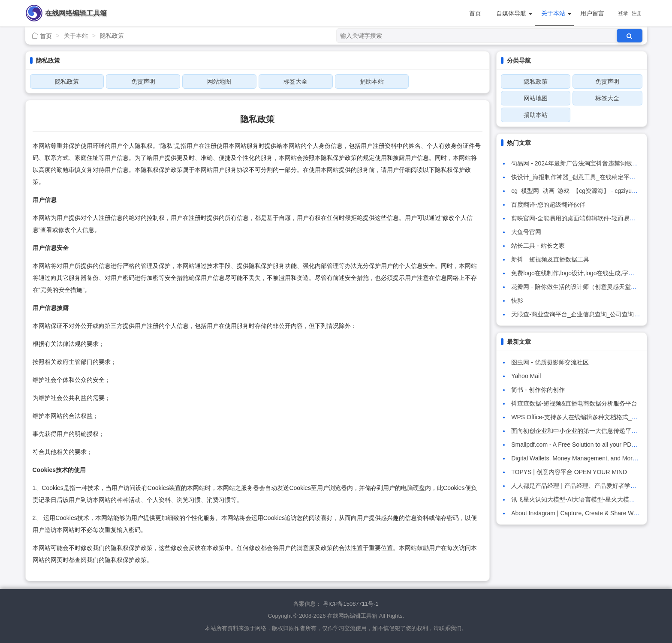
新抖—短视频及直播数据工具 (550, 259)
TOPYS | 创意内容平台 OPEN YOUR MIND (569, 472)
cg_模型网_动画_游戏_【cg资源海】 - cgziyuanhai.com (585, 191)
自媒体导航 (514, 14)
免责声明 (143, 81)
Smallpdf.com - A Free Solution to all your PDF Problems (587, 445)
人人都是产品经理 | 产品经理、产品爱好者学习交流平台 (586, 486)
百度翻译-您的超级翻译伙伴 (548, 204)
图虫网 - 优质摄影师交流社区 (550, 362)
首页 (475, 13)
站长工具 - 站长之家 (538, 246)
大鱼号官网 (526, 232)
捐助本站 (372, 81)
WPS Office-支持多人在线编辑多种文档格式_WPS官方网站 (590, 417)
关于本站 (556, 14)
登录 (623, 13)
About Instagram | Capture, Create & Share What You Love (590, 513)
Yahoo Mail (526, 376)
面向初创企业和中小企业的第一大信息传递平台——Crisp (587, 431)
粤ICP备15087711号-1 (351, 604)
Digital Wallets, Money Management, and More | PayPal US (591, 458)
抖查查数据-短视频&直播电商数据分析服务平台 (574, 403)
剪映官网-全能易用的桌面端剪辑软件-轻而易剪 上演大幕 (586, 218)
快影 (517, 300)
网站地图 (219, 81)
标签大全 (295, 81)
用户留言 (592, 13)
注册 (637, 13)
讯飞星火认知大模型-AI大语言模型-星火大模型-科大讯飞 (586, 499)
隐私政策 (112, 36)
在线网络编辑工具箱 (76, 13)
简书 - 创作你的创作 (538, 390)
